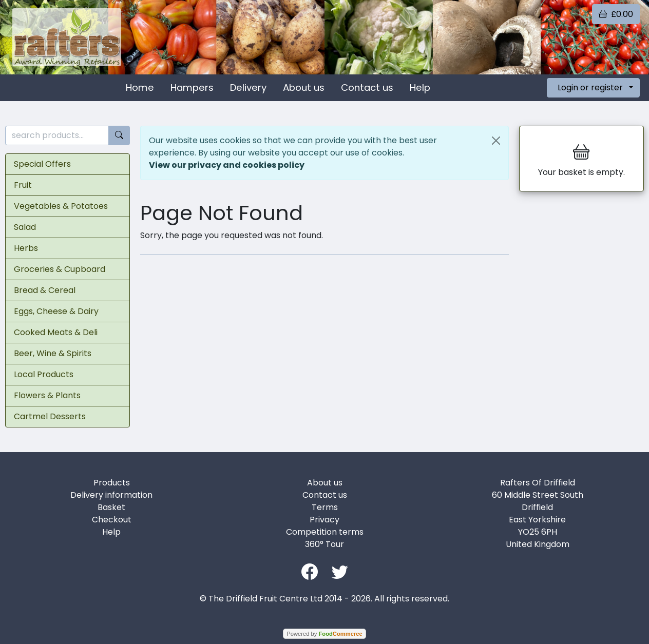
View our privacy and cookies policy (227, 165)
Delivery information (111, 495)
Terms (325, 507)
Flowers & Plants (47, 395)
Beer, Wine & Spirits (53, 353)
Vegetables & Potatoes (61, 206)
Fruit (23, 185)
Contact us (367, 87)
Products (112, 483)
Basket (111, 507)
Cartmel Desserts (50, 416)
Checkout (112, 520)
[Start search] (119, 136)
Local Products (44, 374)
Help (420, 87)
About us (304, 87)
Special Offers (42, 164)
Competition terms (325, 532)
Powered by (324, 634)
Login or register (590, 87)
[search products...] (57, 136)
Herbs (26, 248)
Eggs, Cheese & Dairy (56, 311)
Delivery (248, 87)
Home (140, 87)
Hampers (192, 87)
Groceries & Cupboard (60, 269)
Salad (25, 227)
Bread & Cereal (45, 290)
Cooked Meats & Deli (56, 332)
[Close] (496, 141)
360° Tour (324, 544)
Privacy (324, 520)
